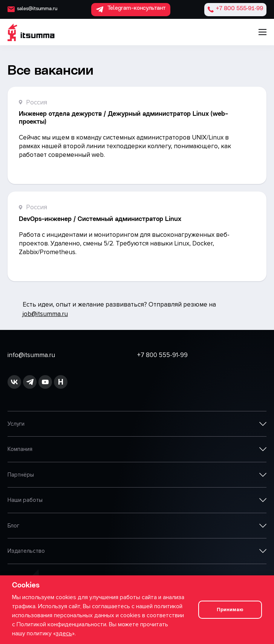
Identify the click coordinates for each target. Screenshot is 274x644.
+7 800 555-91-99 (162, 355)
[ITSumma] (31, 32)
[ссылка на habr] (61, 382)
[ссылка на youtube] (45, 382)
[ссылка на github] (30, 382)
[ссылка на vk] (14, 382)
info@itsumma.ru (31, 355)
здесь (64, 633)
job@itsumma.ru (45, 314)
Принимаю (230, 610)
